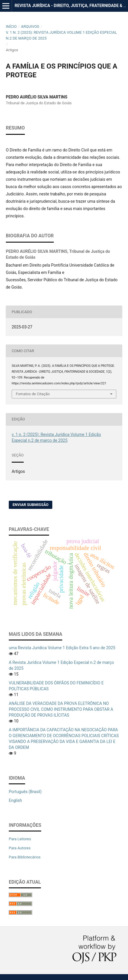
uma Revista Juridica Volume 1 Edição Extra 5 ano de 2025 (62, 648)
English (15, 800)
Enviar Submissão (31, 505)
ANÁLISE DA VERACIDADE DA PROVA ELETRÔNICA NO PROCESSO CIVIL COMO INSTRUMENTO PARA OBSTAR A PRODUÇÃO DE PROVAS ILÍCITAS (61, 709)
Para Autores (20, 848)
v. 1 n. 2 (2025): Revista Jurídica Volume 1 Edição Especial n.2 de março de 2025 (61, 35)
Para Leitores (20, 839)
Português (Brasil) (25, 792)
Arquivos (30, 27)
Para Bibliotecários (25, 857)
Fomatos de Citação (33, 394)
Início (11, 27)
